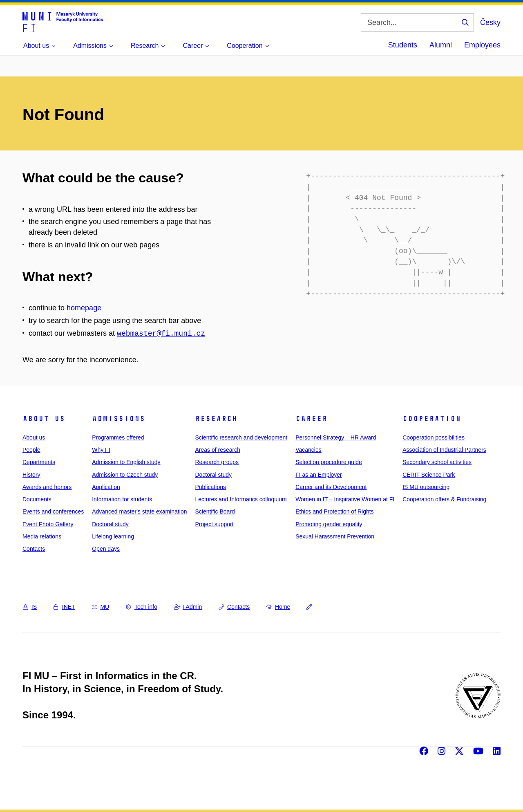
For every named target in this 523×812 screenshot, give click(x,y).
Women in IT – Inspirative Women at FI (345, 499)
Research (216, 419)
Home (278, 607)
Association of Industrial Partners (444, 450)
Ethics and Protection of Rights (334, 511)
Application (106, 487)
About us (44, 419)
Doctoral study (110, 524)
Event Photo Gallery (48, 524)
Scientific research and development (241, 437)
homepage (84, 308)
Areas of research (218, 450)
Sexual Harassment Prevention (335, 536)
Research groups (217, 462)
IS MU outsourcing (426, 487)
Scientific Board (215, 511)
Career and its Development (331, 487)
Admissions (118, 419)
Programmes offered (118, 437)
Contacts (34, 549)
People (31, 450)
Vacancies (308, 450)
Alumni (441, 45)
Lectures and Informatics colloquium (241, 499)
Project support (214, 524)
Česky (490, 22)
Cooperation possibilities (434, 437)
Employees (482, 45)
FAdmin (188, 607)
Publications (210, 487)
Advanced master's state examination (139, 511)
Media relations (42, 536)
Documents (37, 499)
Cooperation (432, 419)
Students (403, 45)
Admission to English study (126, 462)
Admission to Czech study (125, 475)
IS (30, 607)
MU (101, 607)
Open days (106, 549)
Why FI (101, 450)
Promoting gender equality (329, 524)
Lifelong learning (113, 536)
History (31, 475)
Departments (39, 462)
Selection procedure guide (329, 462)
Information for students (122, 499)
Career (311, 419)
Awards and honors (47, 487)
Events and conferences (53, 511)
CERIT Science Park (429, 475)
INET (64, 607)
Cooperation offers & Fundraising (444, 499)
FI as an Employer (319, 475)
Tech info (142, 607)
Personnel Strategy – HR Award (336, 437)
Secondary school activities (437, 462)
